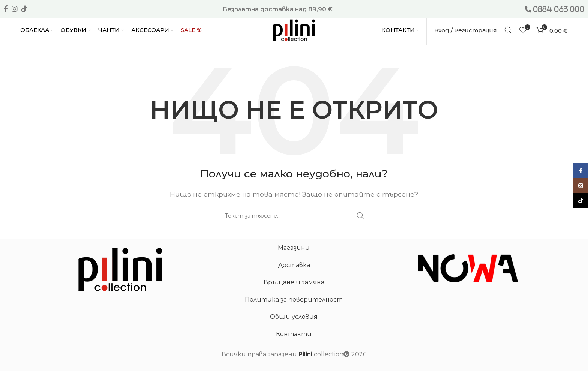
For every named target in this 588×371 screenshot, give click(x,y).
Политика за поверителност (294, 300)
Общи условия (294, 317)
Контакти (294, 334)
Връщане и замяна (294, 282)
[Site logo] (294, 29)
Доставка (294, 265)
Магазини (294, 248)
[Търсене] (508, 30)
